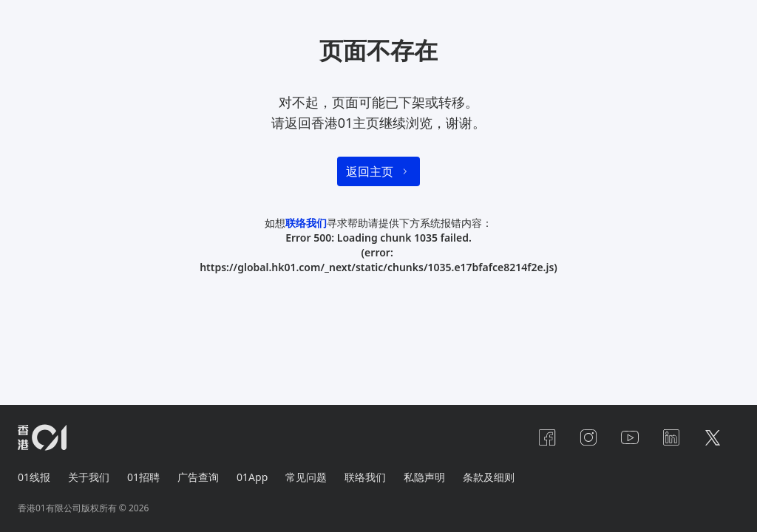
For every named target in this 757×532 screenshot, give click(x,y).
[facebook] (547, 437)
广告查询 (198, 477)
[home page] (42, 437)
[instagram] (588, 437)
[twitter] (713, 437)
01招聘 (143, 477)
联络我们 (306, 223)
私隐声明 (424, 477)
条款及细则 (489, 477)
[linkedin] (671, 437)
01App (252, 477)
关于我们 (89, 477)
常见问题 (306, 477)
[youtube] (630, 437)
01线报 (34, 477)
